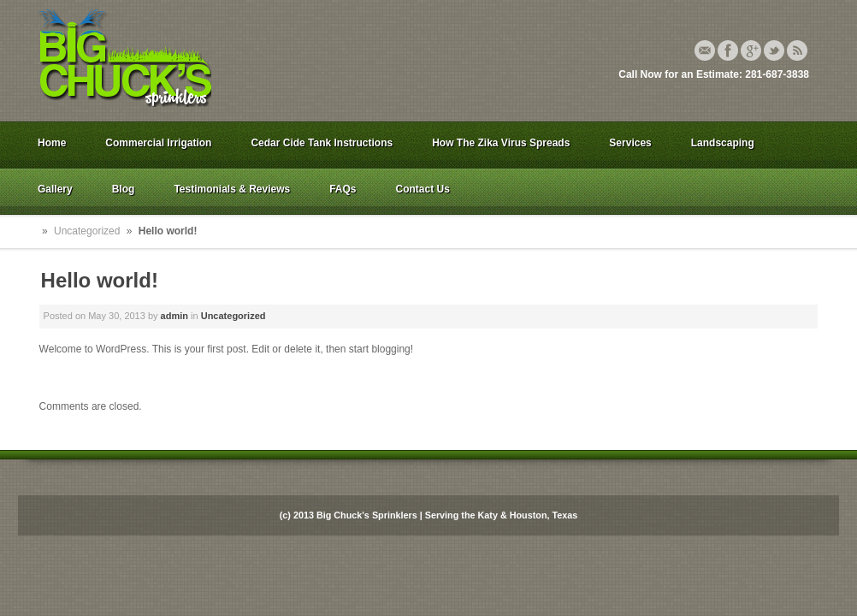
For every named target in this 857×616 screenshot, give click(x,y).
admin (174, 316)
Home (52, 143)
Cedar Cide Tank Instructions (322, 143)
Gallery (55, 189)
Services (630, 143)
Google (751, 50)
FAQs (343, 189)
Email (705, 50)
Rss (797, 50)
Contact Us (423, 189)
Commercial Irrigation (158, 143)
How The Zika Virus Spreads (501, 143)
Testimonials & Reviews (232, 189)
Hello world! (100, 280)
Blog (124, 189)
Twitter (774, 50)
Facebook (728, 50)
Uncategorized (87, 231)
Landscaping (723, 143)
